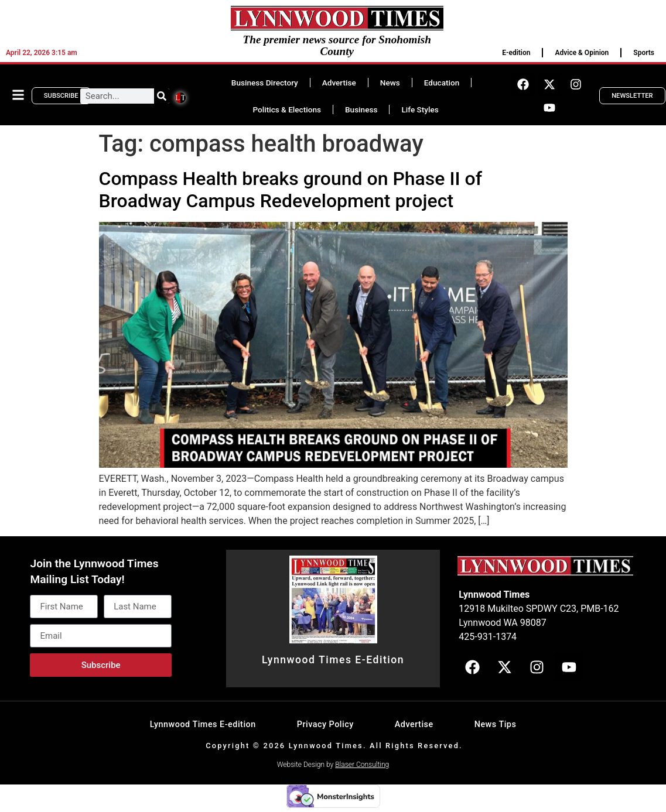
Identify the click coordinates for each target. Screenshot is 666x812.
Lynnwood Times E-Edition (333, 660)
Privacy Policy (325, 724)
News (390, 83)
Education (442, 83)
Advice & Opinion (582, 53)
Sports (644, 53)
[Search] (162, 96)
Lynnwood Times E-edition (203, 724)
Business (361, 109)
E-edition (516, 53)
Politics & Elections (287, 109)
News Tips (496, 724)
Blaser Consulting (362, 765)
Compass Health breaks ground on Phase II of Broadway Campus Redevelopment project (291, 190)
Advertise (339, 83)
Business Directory (265, 83)
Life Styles (420, 109)
